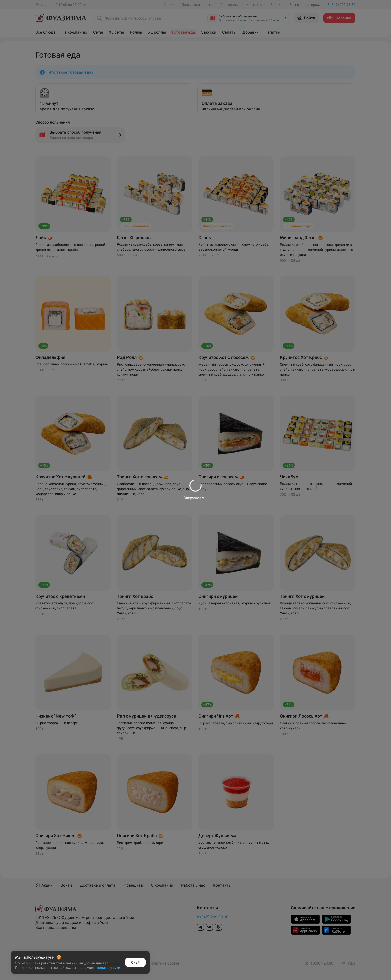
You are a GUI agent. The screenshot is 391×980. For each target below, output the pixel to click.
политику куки (109, 968)
